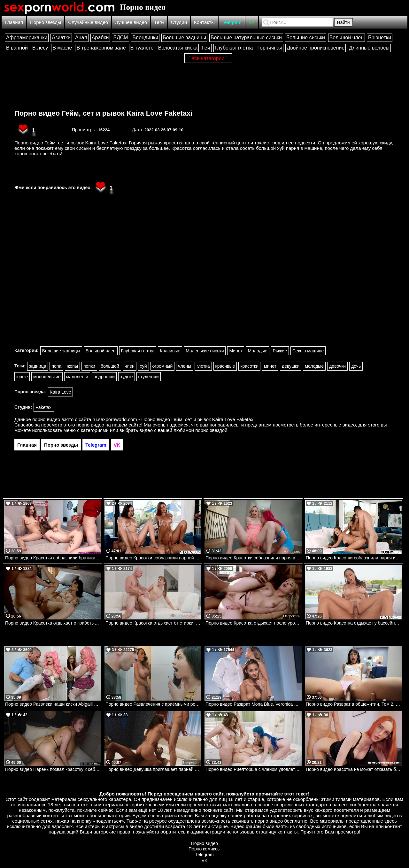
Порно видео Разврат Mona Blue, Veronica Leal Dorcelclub (254, 704)
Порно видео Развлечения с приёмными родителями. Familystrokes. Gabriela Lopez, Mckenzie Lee (154, 704)
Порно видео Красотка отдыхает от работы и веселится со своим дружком (53, 623)
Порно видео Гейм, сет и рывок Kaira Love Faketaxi (103, 113)
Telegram (232, 22)
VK (252, 22)
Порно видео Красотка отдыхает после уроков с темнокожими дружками (254, 623)
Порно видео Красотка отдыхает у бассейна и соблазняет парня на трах (354, 623)
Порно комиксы (204, 849)
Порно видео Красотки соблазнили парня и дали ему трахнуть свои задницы (354, 558)
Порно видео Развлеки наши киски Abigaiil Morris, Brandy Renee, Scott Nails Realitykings (53, 704)
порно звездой (211, 430)
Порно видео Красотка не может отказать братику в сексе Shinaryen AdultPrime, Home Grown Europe (354, 769)
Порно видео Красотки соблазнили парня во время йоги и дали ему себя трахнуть (254, 558)
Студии (179, 22)
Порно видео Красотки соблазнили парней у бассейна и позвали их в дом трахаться (154, 558)
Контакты (204, 22)
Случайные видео (88, 22)
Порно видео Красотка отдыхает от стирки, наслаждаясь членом (154, 623)
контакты (288, 832)
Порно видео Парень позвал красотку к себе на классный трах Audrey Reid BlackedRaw (53, 769)
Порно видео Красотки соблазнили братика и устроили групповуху (53, 558)
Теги (159, 22)
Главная (14, 22)
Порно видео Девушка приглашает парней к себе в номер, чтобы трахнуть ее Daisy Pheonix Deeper (154, 769)
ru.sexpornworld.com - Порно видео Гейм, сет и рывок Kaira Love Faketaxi (174, 419)
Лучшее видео (131, 22)
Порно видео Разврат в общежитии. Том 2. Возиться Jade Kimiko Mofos (354, 704)
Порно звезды (46, 22)
